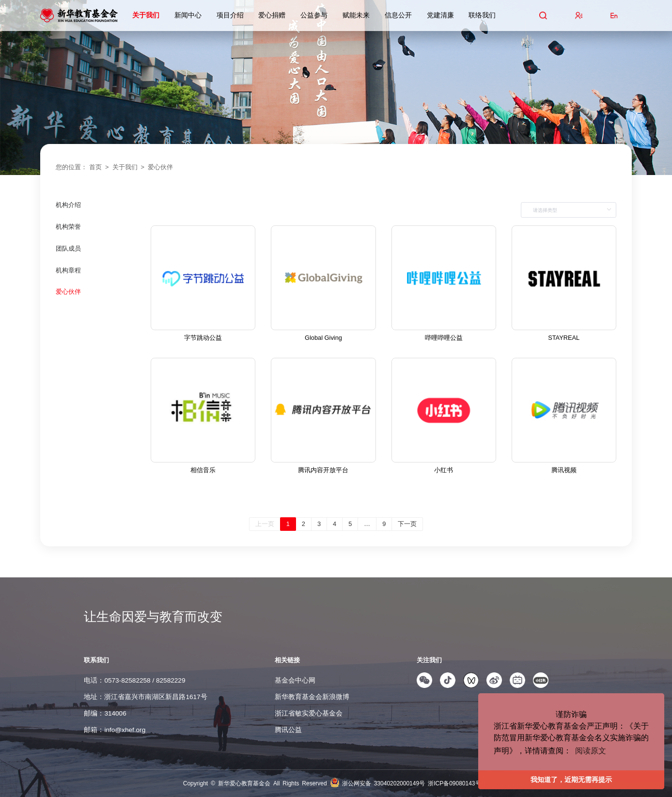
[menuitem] (98, 213)
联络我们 (482, 15)
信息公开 (398, 15)
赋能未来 (356, 15)
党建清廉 (440, 15)
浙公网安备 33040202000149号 (385, 783)
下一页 (407, 524)
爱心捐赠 (272, 15)
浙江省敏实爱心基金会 (309, 713)
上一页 (265, 524)
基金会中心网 (295, 680)
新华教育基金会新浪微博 (312, 697)
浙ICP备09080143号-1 (457, 783)
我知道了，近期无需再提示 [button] (571, 780)
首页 (95, 167)
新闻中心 (188, 15)
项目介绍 (230, 15)
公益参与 (314, 15)
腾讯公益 (288, 730)
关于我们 (146, 15)
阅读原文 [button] (591, 751)
